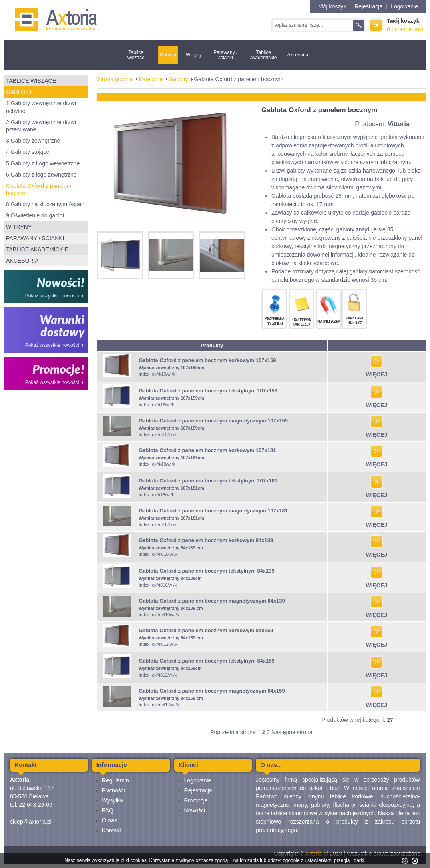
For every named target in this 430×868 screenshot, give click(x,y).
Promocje (196, 800)
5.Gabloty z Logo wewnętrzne (43, 163)
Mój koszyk (332, 6)
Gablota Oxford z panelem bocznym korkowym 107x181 (207, 450)
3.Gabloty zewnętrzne (33, 141)
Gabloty (168, 55)
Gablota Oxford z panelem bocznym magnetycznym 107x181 (213, 511)
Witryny (194, 55)
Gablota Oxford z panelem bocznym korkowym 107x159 (207, 360)
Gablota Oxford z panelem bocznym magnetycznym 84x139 (212, 601)
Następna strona (292, 732)
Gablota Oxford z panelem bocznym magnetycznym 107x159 (213, 421)
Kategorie (151, 79)
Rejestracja (368, 6)
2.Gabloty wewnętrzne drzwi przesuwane (41, 126)
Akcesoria (298, 55)
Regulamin (116, 780)
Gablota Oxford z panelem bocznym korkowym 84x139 (206, 540)
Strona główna (115, 79)
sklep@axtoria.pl (31, 822)
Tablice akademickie (264, 55)
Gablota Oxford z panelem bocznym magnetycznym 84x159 (212, 691)
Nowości (195, 810)
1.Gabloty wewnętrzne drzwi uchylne (41, 107)
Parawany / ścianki (225, 55)
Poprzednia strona (233, 732)
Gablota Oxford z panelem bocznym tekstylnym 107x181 (208, 481)
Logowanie (404, 6)
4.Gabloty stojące (28, 152)
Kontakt (112, 830)
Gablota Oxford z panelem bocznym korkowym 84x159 (206, 630)
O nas (110, 820)
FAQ (108, 810)
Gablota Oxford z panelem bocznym (39, 189)
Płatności (114, 790)
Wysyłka (113, 800)
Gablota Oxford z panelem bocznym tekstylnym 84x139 (207, 571)
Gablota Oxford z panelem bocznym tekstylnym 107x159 (208, 391)
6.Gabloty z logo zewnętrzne (41, 175)
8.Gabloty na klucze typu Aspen (45, 204)
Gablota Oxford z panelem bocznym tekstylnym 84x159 (207, 661)
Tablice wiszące (136, 55)
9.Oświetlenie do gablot (35, 215)
